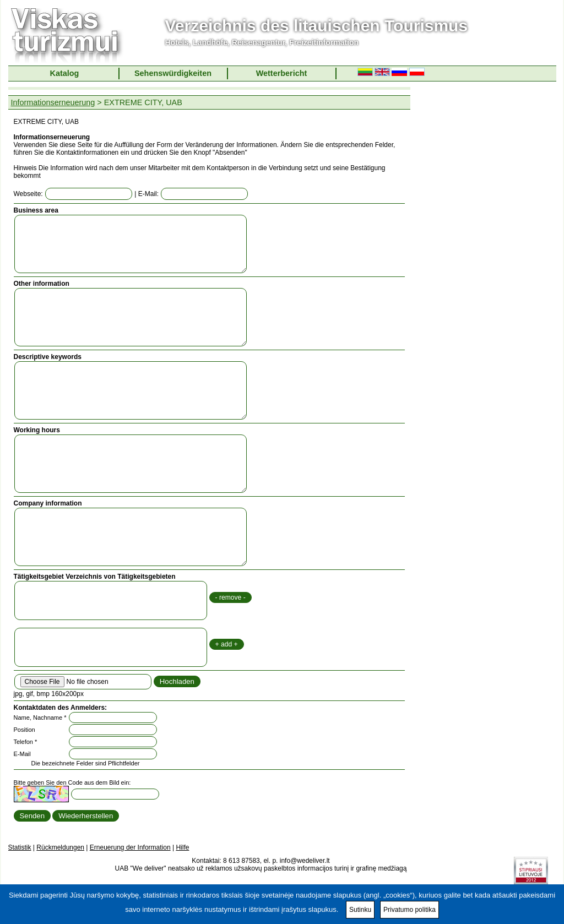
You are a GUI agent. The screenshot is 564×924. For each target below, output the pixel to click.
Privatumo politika (410, 910)
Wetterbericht (282, 73)
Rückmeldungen (60, 847)
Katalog (65, 73)
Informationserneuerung (53, 102)
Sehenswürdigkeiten (173, 73)
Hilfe (182, 847)
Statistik (20, 847)
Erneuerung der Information (130, 847)
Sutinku (360, 910)
